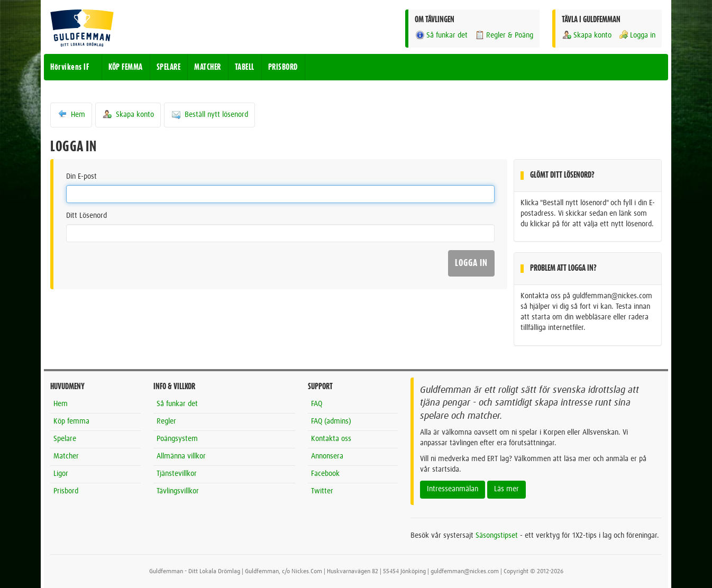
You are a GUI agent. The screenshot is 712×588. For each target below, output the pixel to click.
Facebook (325, 474)
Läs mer (506, 489)
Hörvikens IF (70, 67)
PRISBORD (283, 67)
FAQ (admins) (331, 421)
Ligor (61, 474)
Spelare (65, 439)
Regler (166, 421)
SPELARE (169, 67)
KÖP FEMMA (126, 67)
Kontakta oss (331, 439)
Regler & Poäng (504, 35)
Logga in (637, 35)
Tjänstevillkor (177, 474)
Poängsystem (177, 439)
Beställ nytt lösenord (209, 114)
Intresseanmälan (453, 489)
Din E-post (81, 177)
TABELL (245, 67)
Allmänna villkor (181, 456)
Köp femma (71, 421)
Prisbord (66, 491)
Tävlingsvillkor (178, 491)
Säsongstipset (497, 536)
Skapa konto (587, 35)
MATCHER (208, 67)
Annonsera (327, 456)
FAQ (317, 404)
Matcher (66, 456)
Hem (71, 114)
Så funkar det (441, 35)
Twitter (322, 491)
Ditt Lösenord (86, 216)
